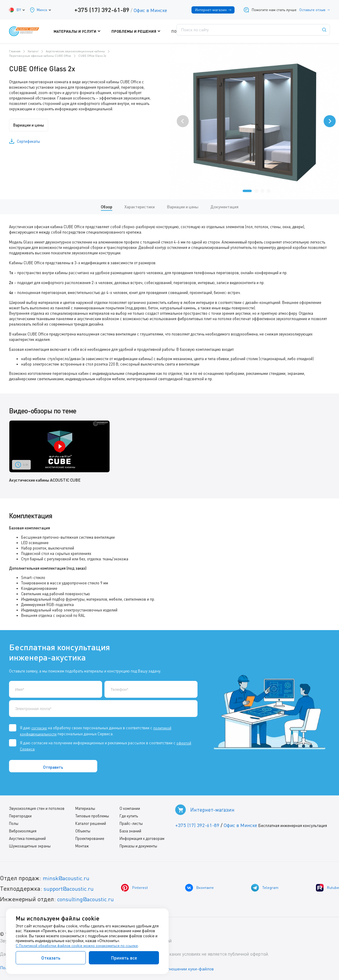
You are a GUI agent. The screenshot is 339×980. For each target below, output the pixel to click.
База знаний (129, 831)
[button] (247, 191)
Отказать (51, 958)
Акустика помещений (27, 838)
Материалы (84, 808)
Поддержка (179, 31)
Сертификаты (28, 141)
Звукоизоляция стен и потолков (37, 808)
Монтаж (81, 846)
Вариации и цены (31, 125)
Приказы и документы (137, 846)
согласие (39, 727)
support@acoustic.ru (71, 888)
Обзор (107, 207)
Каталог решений (90, 823)
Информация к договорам (140, 838)
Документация (224, 207)
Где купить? (210, 31)
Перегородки (20, 816)
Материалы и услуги (93, 31)
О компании (128, 808)
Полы (14, 823)
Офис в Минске (149, 10)
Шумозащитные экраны (30, 846)
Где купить (127, 816)
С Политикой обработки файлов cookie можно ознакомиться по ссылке (77, 946)
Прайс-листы (129, 823)
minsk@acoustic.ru (68, 878)
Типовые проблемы (91, 816)
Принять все (124, 958)
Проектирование (89, 838)
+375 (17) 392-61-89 (101, 10)
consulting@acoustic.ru (88, 899)
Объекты (82, 831)
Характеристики (140, 207)
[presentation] (183, 121)
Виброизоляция (23, 831)
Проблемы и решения (140, 31)
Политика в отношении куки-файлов (183, 968)
